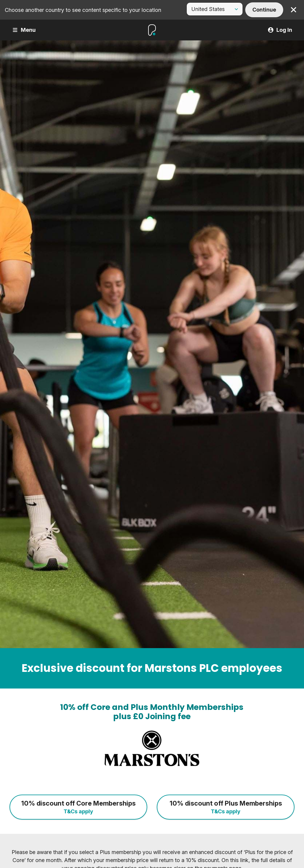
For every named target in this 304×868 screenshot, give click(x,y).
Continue (264, 10)
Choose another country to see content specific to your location (83, 10)
